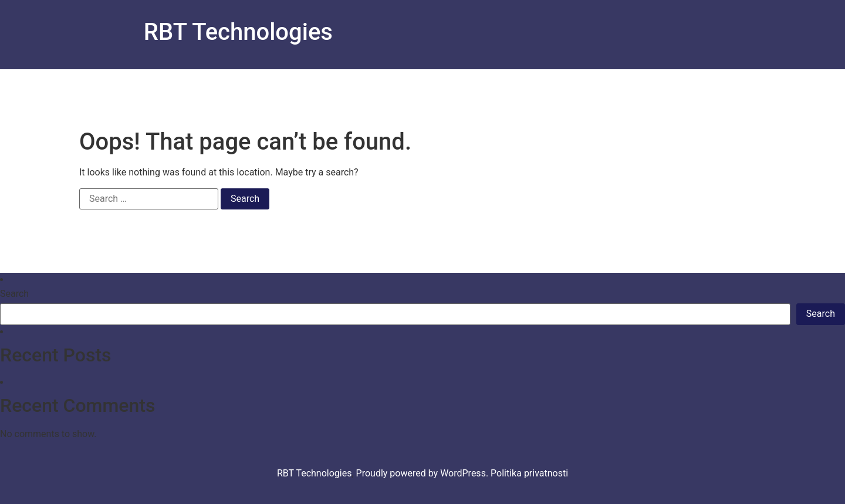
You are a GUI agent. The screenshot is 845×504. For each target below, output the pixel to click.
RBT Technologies (238, 32)
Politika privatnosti (529, 473)
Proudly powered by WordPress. (424, 473)
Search (14, 294)
